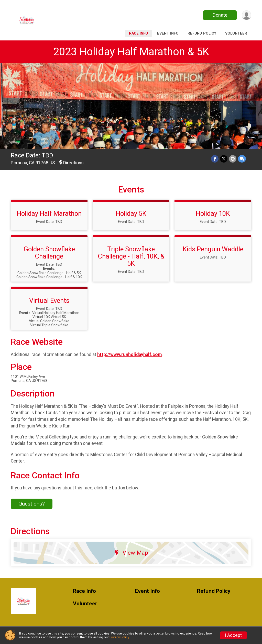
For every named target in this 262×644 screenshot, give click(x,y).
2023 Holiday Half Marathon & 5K (131, 52)
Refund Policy (202, 33)
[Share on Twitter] (224, 159)
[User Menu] (247, 15)
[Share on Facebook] (215, 159)
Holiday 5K (131, 213)
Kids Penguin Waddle (213, 249)
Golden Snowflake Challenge (49, 253)
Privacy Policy (119, 637)
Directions (73, 163)
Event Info (168, 33)
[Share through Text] (242, 159)
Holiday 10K (213, 213)
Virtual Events (49, 300)
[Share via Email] (233, 159)
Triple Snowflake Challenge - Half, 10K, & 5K (131, 256)
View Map (131, 553)
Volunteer (236, 33)
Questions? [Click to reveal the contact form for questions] (32, 504)
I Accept (233, 635)
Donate (220, 15)
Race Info (139, 33)
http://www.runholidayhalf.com (129, 355)
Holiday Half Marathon (49, 213)
